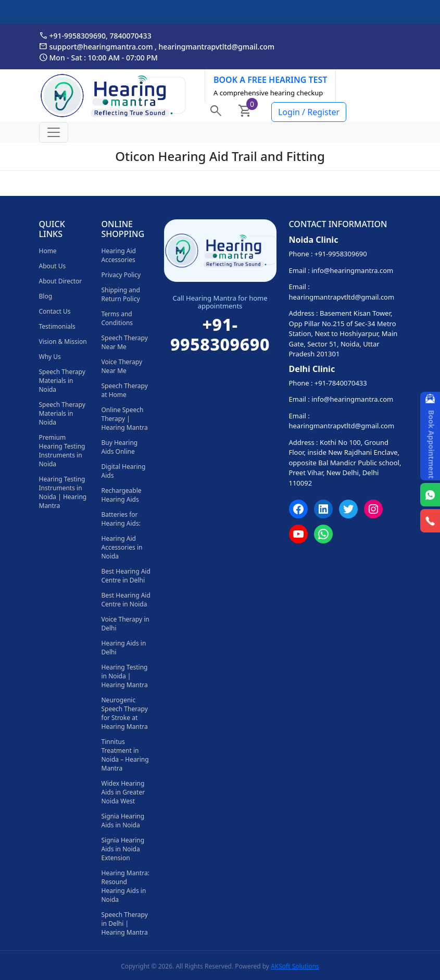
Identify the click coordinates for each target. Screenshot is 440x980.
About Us (53, 266)
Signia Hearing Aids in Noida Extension (123, 849)
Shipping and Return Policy (121, 294)
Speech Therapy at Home (125, 390)
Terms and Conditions (117, 318)
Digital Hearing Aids (124, 471)
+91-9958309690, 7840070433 (95, 35)
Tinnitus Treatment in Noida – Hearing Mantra (125, 755)
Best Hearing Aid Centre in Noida (126, 600)
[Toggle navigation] (54, 132)
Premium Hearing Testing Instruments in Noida (62, 451)
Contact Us (55, 311)
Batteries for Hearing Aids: (121, 519)
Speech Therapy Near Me (125, 342)
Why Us (50, 357)
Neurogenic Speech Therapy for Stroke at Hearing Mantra (125, 713)
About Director (61, 281)
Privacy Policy (121, 275)
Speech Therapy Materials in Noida (62, 381)
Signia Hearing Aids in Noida (123, 821)
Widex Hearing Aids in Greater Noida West (123, 792)
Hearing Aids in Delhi (124, 648)
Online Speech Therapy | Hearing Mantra (125, 419)
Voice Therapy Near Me (122, 366)
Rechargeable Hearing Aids (122, 495)
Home (48, 251)
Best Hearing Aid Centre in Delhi (126, 576)
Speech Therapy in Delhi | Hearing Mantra (125, 923)
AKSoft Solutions (295, 966)
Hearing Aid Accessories (119, 255)
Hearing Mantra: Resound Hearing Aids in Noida (125, 886)
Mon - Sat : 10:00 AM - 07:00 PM (98, 57)
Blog (46, 296)
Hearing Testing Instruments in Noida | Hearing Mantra (63, 492)
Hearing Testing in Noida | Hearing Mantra (125, 676)
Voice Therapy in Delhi (125, 624)
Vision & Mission (63, 342)
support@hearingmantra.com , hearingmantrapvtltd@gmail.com (157, 46)
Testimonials (57, 326)
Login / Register (309, 112)
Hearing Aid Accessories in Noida (122, 547)
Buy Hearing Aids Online (120, 447)
